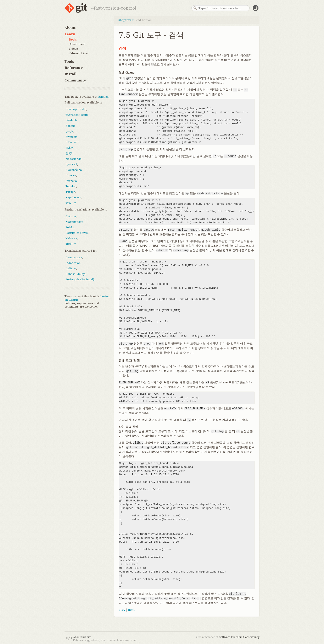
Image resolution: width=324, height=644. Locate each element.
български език (77, 115)
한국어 (70, 153)
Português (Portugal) (80, 279)
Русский (71, 164)
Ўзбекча (71, 238)
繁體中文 (71, 244)
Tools (69, 62)
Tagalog (71, 186)
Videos (73, 49)
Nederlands (74, 159)
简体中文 (71, 203)
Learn (70, 34)
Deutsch (71, 120)
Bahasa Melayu (76, 274)
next (131, 610)
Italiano (71, 268)
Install (71, 74)
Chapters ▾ (126, 20)
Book (72, 40)
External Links (79, 53)
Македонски (74, 222)
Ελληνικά (72, 142)
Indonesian (73, 263)
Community (75, 80)
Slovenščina (74, 170)
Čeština (71, 216)
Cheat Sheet (77, 44)
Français (71, 137)
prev (122, 610)
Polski (70, 227)
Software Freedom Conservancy (239, 637)
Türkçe (70, 192)
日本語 (70, 148)
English (104, 97)
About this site (82, 637)
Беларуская (74, 257)
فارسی (69, 131)
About (70, 28)
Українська (74, 197)
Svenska (71, 181)
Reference (74, 68)
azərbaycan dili (76, 109)
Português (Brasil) (78, 233)
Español (71, 126)
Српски (71, 175)
